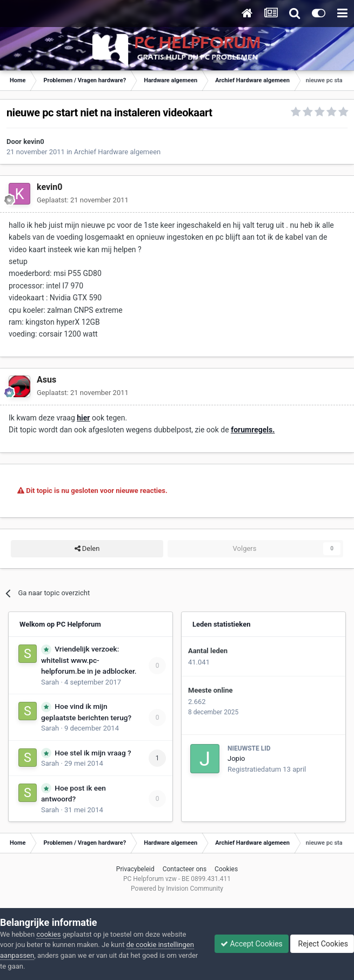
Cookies (226, 869)
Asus (46, 380)
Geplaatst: (83, 200)
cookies (48, 934)
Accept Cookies (252, 944)
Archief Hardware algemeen (118, 152)
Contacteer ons (185, 869)
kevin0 (34, 142)
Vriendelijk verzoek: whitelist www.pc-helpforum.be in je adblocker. (89, 660)
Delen (87, 549)
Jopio (236, 758)
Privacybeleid (135, 869)
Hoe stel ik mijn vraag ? (93, 753)
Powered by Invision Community (177, 889)
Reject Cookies (322, 944)
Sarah (50, 682)
